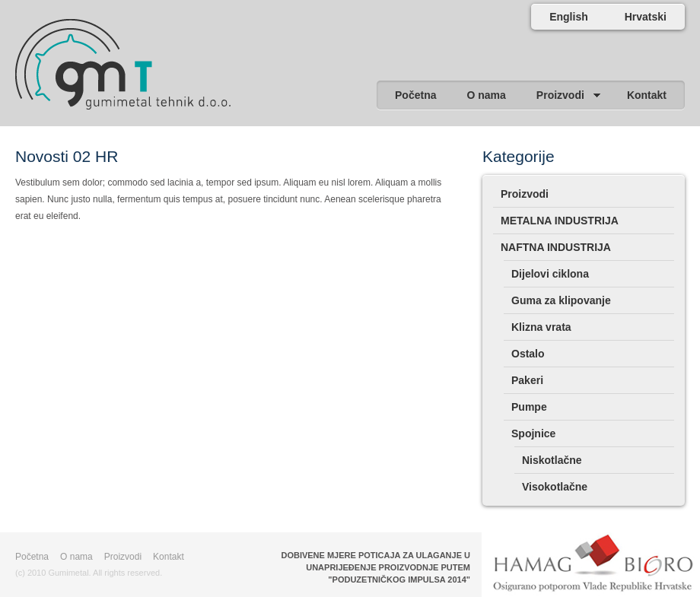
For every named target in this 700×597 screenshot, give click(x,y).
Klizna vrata (541, 327)
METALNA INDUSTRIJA (560, 221)
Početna (32, 557)
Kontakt (169, 557)
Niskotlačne (552, 460)
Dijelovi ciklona (550, 274)
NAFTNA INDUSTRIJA (556, 247)
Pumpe (529, 407)
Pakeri (527, 380)
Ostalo (528, 354)
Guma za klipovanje (561, 300)
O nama (76, 557)
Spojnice (533, 433)
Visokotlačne (555, 487)
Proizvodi (525, 194)
